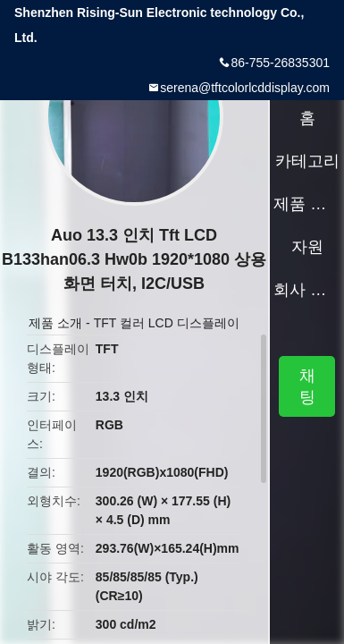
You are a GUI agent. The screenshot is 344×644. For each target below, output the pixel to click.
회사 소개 (307, 290)
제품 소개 (55, 323)
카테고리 (307, 161)
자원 (307, 247)
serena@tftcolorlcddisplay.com (245, 88)
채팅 (307, 386)
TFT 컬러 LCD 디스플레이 (167, 323)
